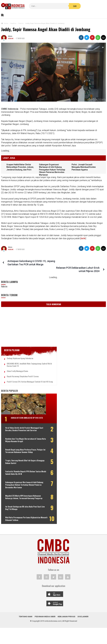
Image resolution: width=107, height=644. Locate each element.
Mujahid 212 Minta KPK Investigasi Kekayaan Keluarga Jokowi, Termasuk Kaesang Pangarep (19, 509)
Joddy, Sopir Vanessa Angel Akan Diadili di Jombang (46, 29)
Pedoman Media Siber (45, 633)
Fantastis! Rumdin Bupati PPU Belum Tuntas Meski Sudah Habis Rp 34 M (20, 480)
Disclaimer (83, 633)
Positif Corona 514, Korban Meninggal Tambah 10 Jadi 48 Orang (21, 379)
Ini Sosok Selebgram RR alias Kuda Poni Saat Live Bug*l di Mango (19, 521)
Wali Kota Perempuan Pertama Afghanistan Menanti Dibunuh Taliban (18, 534)
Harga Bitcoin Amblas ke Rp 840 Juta (25, 417)
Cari (60, 6)
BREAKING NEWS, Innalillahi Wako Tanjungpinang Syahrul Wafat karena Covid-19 (23, 359)
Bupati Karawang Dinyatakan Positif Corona (23, 372)
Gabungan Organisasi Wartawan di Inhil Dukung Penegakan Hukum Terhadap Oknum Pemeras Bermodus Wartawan (53, 170)
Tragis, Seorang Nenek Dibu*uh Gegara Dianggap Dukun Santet (18, 468)
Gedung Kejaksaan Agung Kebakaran (20, 352)
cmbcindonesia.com (53, 637)
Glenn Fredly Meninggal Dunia (17, 367)
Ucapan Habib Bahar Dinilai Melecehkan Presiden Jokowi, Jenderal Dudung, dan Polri (21, 167)
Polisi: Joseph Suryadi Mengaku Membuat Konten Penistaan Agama (84, 167)
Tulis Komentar (54, 298)
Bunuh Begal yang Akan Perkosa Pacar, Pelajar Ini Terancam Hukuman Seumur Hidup (18, 456)
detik (83, 239)
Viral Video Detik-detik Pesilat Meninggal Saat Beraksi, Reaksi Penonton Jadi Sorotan (18, 429)
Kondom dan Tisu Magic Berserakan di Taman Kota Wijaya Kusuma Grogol (20, 442)
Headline (11, 38)
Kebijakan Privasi (66, 633)
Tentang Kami (26, 633)
